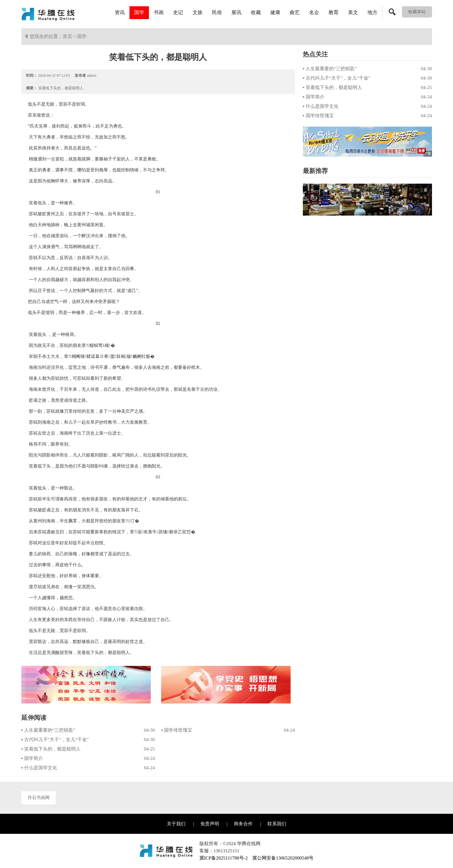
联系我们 (277, 824)
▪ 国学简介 (32, 758)
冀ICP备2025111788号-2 (224, 858)
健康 (275, 12)
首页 (67, 36)
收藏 (256, 12)
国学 (139, 12)
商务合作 (243, 824)
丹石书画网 (39, 798)
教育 (334, 12)
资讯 (120, 12)
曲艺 (295, 12)
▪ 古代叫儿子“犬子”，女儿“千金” (55, 740)
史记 (178, 12)
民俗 (217, 12)
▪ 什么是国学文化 (39, 768)
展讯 (236, 12)
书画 (159, 12)
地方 (372, 12)
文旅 (198, 12)
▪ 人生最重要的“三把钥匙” (48, 730)
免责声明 (210, 824)
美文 (353, 12)
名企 (314, 12)
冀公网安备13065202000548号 (283, 858)
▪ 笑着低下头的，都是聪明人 (51, 749)
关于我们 (176, 824)
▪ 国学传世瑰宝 (177, 730)
